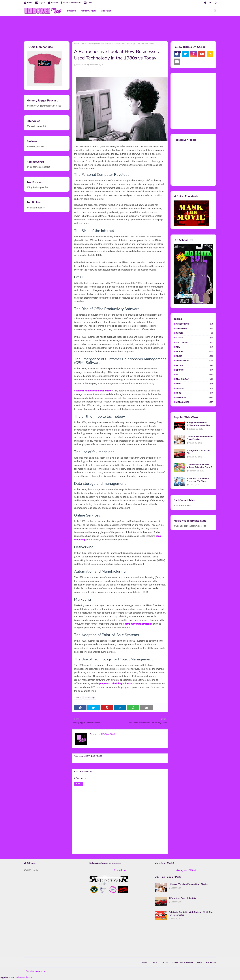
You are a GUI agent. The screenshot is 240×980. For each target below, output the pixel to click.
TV (195, 375)
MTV (195, 347)
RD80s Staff (81, 65)
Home (28, 3)
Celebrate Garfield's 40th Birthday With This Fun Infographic (191, 914)
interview (195, 398)
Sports (195, 370)
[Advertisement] (120, 28)
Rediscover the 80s (24, 977)
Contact (53, 3)
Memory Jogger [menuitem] (88, 11)
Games (195, 338)
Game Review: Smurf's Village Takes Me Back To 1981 (200, 466)
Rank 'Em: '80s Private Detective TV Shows (198, 480)
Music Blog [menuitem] (106, 11)
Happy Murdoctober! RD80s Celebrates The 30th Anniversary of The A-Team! (199, 424)
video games (195, 402)
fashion (195, 388)
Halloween (195, 342)
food (195, 393)
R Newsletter (120, 870)
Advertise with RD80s (71, 3)
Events (195, 333)
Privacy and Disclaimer (183, 962)
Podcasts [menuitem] (72, 11)
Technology (90, 698)
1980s (83, 44)
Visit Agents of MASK (186, 870)
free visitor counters (35, 971)
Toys (195, 384)
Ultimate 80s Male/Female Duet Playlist (200, 438)
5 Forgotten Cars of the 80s (198, 452)
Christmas (195, 329)
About (88, 3)
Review (195, 365)
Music (195, 356)
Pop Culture (195, 361)
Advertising (195, 324)
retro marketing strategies (139, 624)
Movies (195, 352)
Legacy (40, 3)
